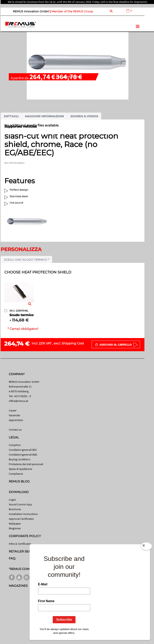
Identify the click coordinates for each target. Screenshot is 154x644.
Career (13, 410)
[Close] (146, 546)
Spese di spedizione (20, 469)
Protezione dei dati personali (26, 464)
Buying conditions (20, 459)
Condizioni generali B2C (23, 450)
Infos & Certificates (20, 544)
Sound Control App (20, 504)
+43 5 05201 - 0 (22, 396)
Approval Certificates (21, 519)
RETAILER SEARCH (23, 551)
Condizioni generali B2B (23, 455)
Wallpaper (15, 524)
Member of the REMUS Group (72, 11)
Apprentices (16, 420)
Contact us (15, 430)
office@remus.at (19, 401)
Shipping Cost (73, 343)
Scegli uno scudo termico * (26, 260)
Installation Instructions (23, 514)
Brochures (15, 509)
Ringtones (15, 528)
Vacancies (15, 415)
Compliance (16, 474)
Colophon (15, 445)
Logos (12, 500)
